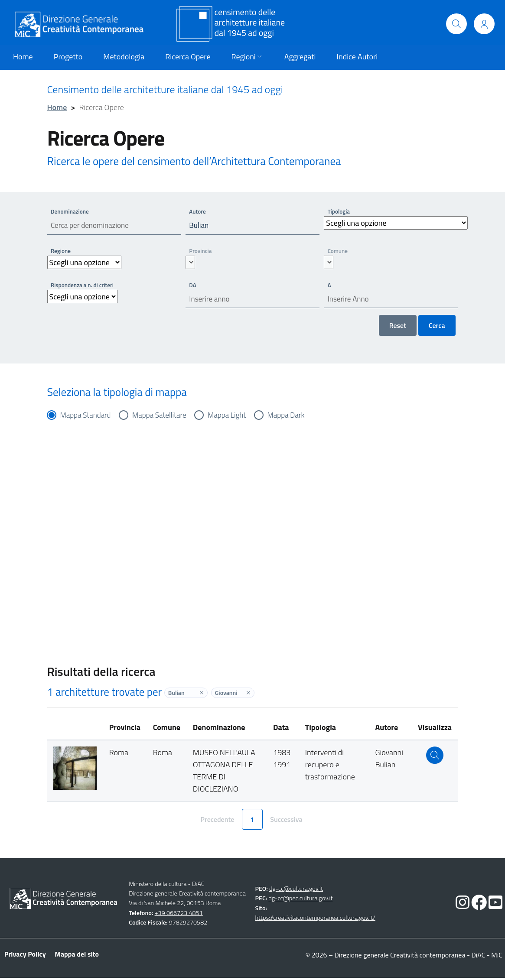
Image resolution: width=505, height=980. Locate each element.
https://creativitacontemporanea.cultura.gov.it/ (315, 920)
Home (57, 107)
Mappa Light (234, 417)
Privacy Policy (25, 956)
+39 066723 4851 (179, 915)
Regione (62, 251)
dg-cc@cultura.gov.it (296, 891)
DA (193, 286)
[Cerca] (456, 24)
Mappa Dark (295, 417)
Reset (398, 328)
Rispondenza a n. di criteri (84, 286)
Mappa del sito (77, 956)
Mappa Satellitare (164, 417)
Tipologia (339, 211)
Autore (198, 211)
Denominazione (71, 211)
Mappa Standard (87, 417)
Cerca (437, 328)
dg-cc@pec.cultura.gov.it (300, 901)
